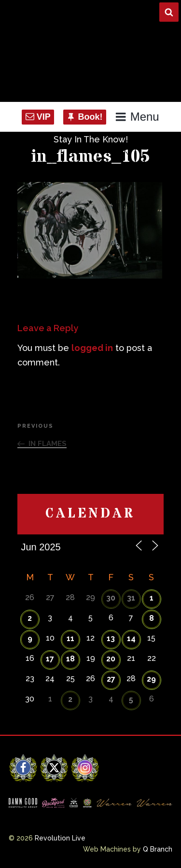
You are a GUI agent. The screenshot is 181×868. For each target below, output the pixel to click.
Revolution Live (60, 838)
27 (111, 679)
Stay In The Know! (91, 139)
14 (131, 638)
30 (111, 598)
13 (111, 638)
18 (70, 659)
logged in (92, 348)
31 (131, 598)
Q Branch (158, 849)
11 (70, 638)
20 (111, 659)
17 (50, 659)
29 (151, 679)
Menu (137, 117)
